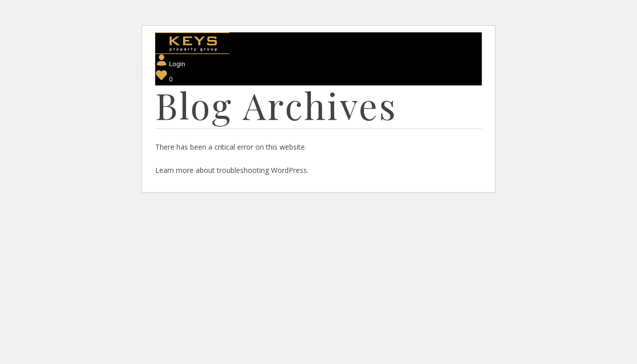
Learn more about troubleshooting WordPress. (232, 170)
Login (170, 64)
